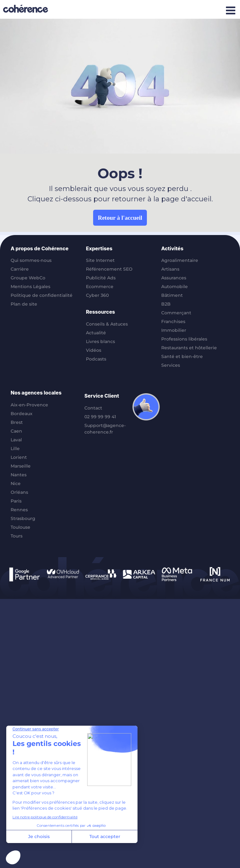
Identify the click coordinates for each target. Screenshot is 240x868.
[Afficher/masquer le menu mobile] (230, 10)
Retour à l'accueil (120, 218)
